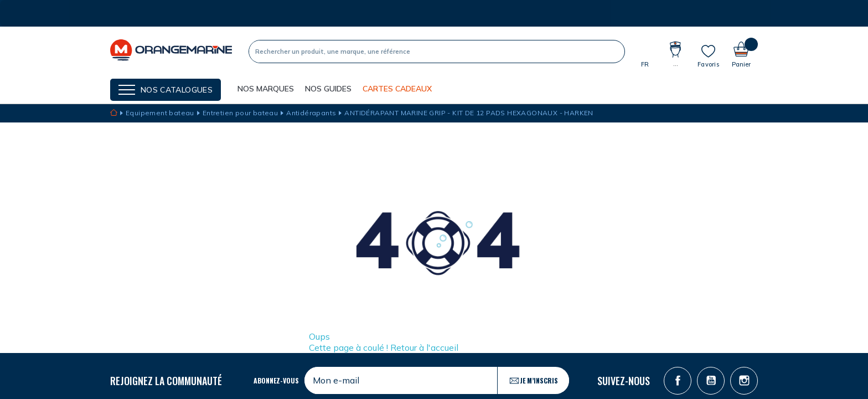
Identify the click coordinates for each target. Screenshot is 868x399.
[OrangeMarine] (171, 51)
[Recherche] (427, 52)
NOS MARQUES (266, 89)
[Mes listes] (708, 56)
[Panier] (741, 51)
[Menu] (166, 90)
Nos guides (328, 89)
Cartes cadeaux (397, 89)
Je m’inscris (533, 381)
